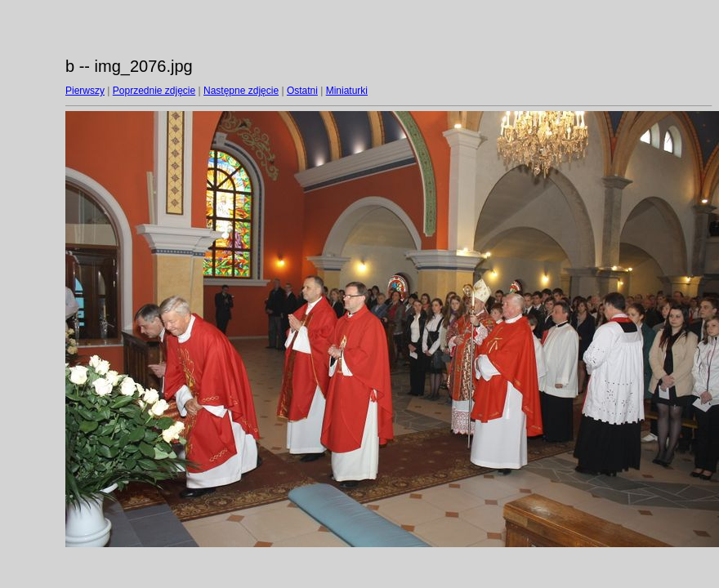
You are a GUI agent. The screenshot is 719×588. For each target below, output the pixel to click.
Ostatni (302, 91)
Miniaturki (347, 91)
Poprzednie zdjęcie (154, 91)
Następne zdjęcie (241, 91)
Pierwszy (85, 91)
